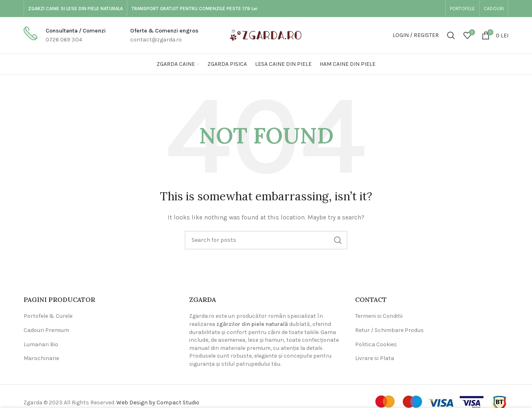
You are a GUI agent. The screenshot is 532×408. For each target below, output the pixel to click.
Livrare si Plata (375, 358)
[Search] (451, 35)
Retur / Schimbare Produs (389, 330)
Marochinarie (41, 358)
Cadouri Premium (46, 330)
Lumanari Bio (41, 344)
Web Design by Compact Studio (158, 403)
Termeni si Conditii (379, 316)
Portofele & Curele (48, 316)
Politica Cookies (376, 344)
